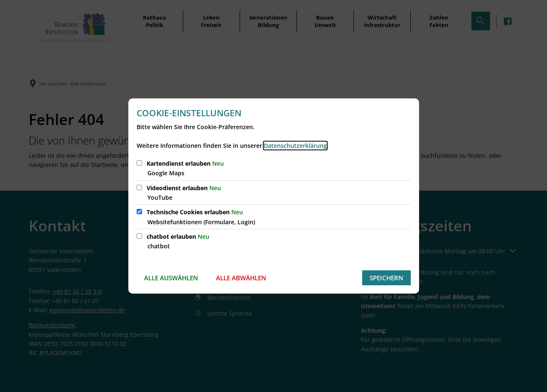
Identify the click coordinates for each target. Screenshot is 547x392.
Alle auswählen (171, 278)
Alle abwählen (241, 278)
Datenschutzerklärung (295, 146)
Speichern (386, 278)
